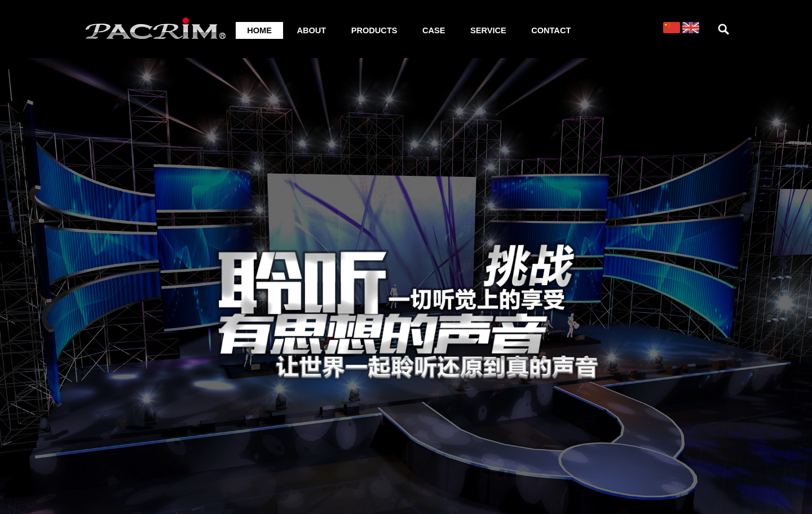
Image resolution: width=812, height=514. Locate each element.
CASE (434, 30)
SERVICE (488, 30)
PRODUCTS (374, 30)
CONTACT (551, 30)
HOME (259, 30)
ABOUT (311, 30)
